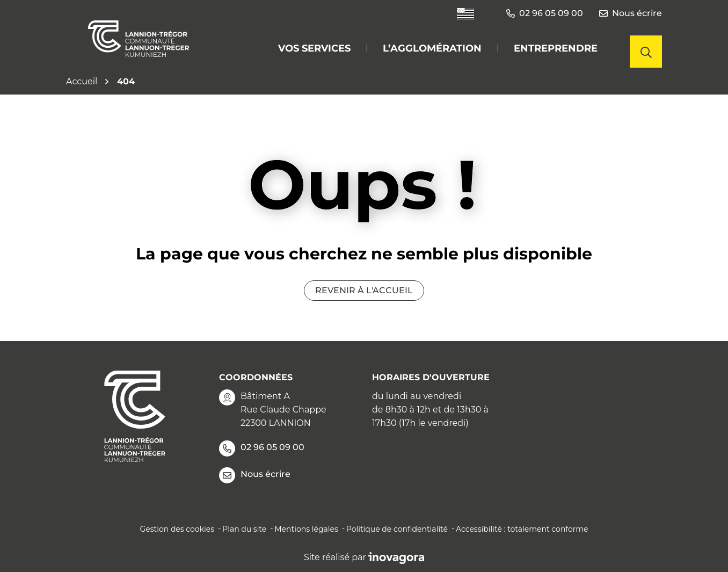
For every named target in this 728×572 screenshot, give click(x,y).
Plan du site (244, 529)
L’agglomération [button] (432, 48)
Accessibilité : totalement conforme (522, 529)
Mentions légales (306, 529)
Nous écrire (631, 13)
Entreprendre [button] (556, 48)
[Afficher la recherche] (646, 52)
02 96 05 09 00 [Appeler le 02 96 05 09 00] (262, 448)
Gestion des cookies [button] (177, 529)
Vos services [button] (314, 48)
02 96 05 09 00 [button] (545, 13)
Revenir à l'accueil (364, 290)
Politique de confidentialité (397, 529)
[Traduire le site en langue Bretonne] (465, 14)
